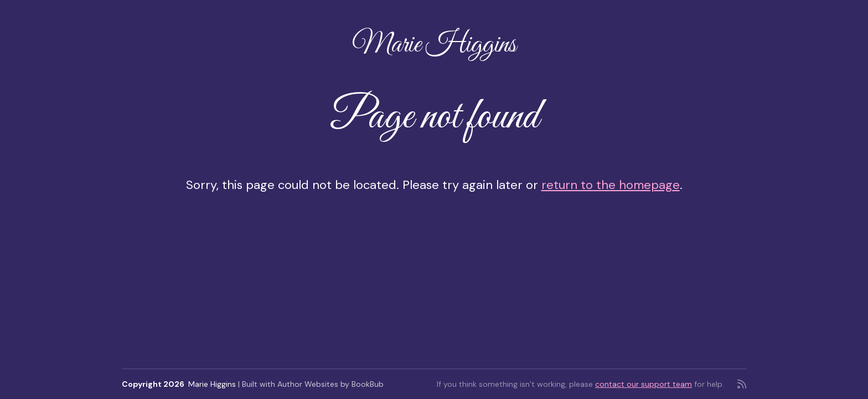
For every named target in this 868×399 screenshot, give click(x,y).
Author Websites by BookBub (330, 384)
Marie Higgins (434, 45)
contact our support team (644, 384)
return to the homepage (611, 185)
